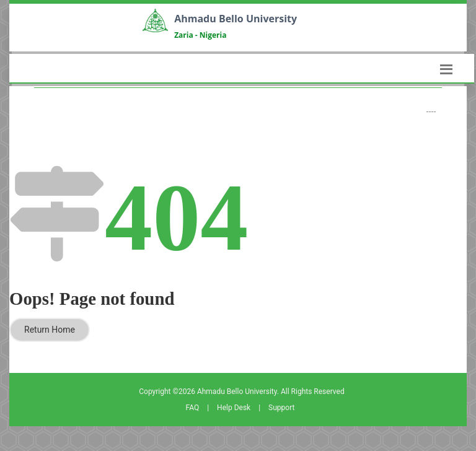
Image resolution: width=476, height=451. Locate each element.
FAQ (193, 408)
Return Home (50, 330)
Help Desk (234, 408)
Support (281, 408)
